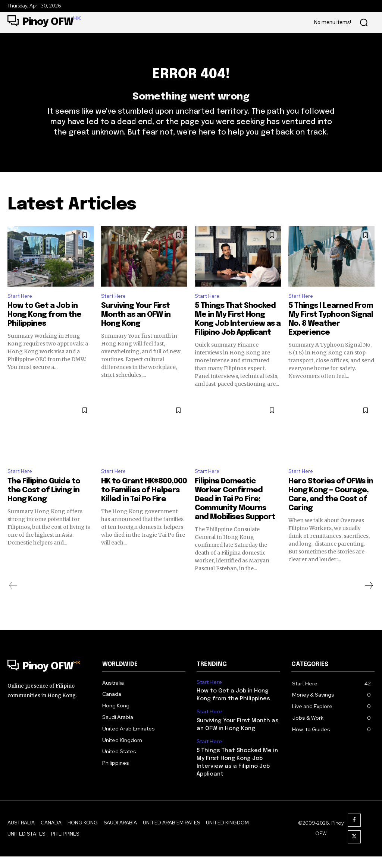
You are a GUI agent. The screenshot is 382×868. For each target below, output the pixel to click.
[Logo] (44, 22)
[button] (364, 23)
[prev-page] (13, 603)
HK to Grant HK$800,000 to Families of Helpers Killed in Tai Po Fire (144, 508)
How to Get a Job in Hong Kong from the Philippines (44, 331)
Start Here (22, 311)
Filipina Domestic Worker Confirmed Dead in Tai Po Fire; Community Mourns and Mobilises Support (235, 517)
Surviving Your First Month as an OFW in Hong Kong (136, 331)
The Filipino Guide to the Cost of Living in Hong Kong (44, 508)
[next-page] (369, 603)
